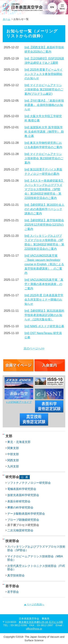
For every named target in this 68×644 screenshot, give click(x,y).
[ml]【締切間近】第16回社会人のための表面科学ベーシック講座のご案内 (44, 209)
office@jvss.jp (34, 629)
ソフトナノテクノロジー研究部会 (29, 483)
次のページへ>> (34, 348)
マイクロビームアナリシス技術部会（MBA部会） (35, 558)
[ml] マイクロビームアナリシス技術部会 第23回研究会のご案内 (44, 158)
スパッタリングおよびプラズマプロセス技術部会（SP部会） (36, 548)
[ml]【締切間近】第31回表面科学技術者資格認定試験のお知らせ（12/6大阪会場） (44, 315)
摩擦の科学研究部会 (20, 508)
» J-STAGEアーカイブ (19, 402)
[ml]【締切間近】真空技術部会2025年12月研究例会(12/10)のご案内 (44, 225)
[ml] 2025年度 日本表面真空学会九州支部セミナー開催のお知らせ (44, 300)
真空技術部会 (16, 575)
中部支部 (13, 454)
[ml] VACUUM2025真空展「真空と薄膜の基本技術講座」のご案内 (44, 284)
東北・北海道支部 (19, 442)
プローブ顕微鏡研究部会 (23, 520)
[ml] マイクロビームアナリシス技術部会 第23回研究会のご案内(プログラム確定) (44, 89)
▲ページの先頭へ (34, 604)
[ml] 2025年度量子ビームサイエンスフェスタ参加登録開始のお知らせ (44, 74)
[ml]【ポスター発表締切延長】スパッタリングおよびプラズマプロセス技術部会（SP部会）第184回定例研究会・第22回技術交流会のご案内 (44, 189)
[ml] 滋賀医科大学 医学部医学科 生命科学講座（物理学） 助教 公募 (44, 132)
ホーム (7, 19)
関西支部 (13, 460)
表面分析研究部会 (19, 501)
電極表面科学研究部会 (22, 489)
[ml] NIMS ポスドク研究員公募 (44, 326)
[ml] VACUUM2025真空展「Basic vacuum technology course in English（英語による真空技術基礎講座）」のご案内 (44, 264)
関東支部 (13, 448)
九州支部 (13, 466)
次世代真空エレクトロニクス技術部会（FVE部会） (36, 568)
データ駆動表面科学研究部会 (26, 514)
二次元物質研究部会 (20, 530)
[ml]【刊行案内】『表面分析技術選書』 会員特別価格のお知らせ (44, 105)
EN (52, 7)
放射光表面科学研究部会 (23, 495)
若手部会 (13, 592)
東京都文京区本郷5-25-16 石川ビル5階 (41, 622)
